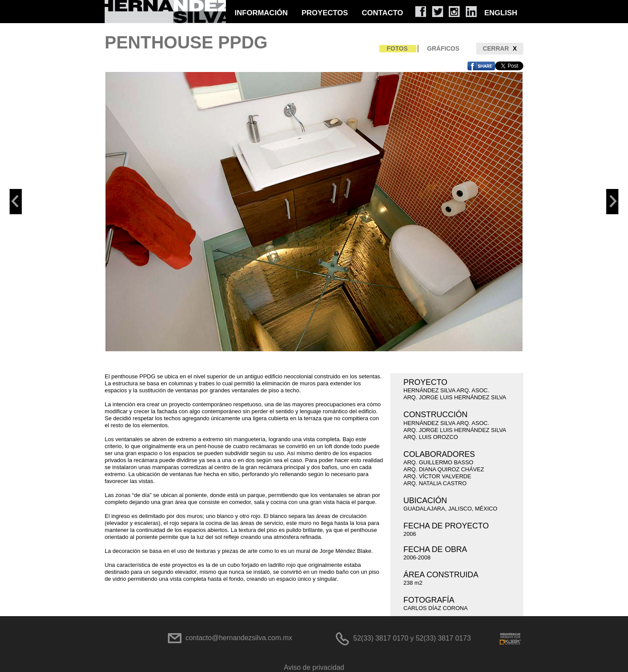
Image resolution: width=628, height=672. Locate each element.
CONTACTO (383, 13)
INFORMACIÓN (261, 13)
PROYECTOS (324, 13)
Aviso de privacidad (314, 667)
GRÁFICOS (443, 48)
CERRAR (500, 49)
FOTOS (397, 48)
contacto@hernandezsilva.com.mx (239, 638)
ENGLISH (501, 13)
